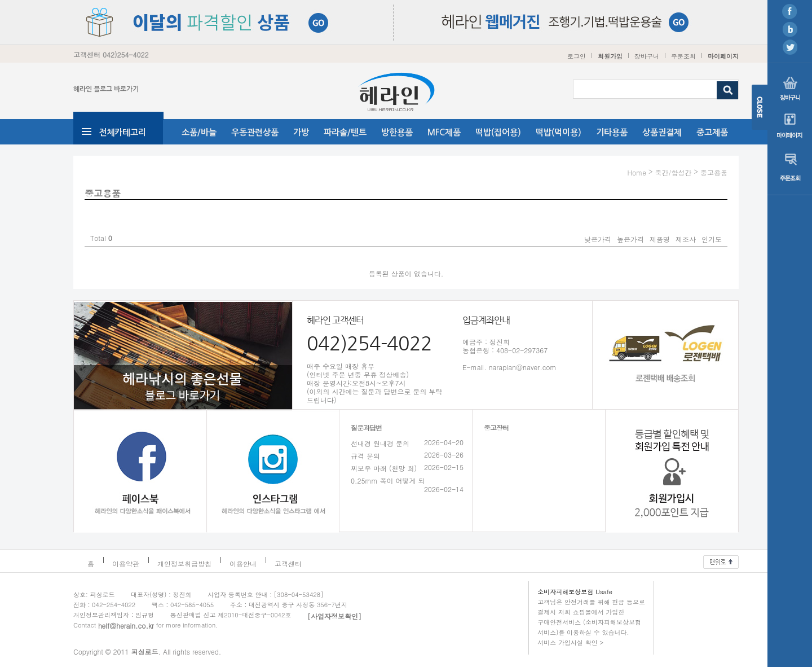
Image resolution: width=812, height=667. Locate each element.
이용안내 (243, 563)
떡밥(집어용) (498, 132)
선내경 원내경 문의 (380, 443)
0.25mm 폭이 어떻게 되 (388, 480)
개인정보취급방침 (184, 563)
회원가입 (610, 56)
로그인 (577, 56)
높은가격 (630, 239)
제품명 (660, 239)
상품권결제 (662, 132)
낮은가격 (598, 239)
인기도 (712, 239)
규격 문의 (365, 456)
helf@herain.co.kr (126, 626)
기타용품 (612, 132)
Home (637, 172)
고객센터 (288, 563)
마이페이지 (723, 56)
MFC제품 (444, 132)
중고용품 (714, 172)
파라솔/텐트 (345, 132)
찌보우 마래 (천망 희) (384, 468)
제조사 (686, 239)
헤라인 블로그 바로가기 (106, 89)
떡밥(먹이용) (559, 132)
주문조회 (683, 56)
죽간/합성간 (673, 172)
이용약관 (126, 563)
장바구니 (647, 56)
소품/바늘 (199, 132)
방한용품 (397, 132)
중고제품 (712, 132)
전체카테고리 (122, 132)
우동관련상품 (255, 132)
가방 (301, 132)
